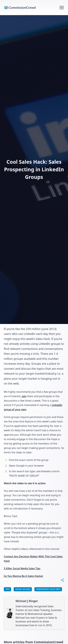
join (24, 396)
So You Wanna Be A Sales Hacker (23, 576)
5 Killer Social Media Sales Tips (22, 568)
